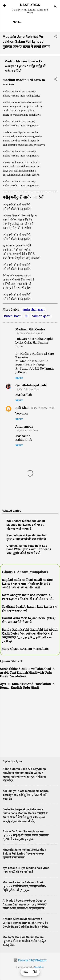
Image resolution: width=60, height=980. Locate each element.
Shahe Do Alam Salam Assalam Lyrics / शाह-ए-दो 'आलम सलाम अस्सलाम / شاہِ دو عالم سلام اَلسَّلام (26, 835)
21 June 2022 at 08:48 (27, 431)
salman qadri (41, 316)
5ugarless (39, 967)
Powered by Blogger (30, 960)
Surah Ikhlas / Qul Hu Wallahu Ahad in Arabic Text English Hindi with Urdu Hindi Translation (27, 673)
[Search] (56, 7)
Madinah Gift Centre (30, 329)
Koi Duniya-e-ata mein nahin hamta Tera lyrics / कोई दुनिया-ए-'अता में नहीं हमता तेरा (26, 795)
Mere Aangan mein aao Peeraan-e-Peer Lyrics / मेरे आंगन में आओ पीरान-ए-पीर (28, 597)
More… (17, 22)
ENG (25, 972)
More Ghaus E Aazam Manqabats (25, 649)
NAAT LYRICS (30, 5)
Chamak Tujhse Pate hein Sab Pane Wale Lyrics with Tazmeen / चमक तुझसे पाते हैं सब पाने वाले (29, 549)
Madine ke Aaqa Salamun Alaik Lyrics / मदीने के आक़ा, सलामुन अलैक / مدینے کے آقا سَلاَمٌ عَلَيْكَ (24, 886)
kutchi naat (12, 316)
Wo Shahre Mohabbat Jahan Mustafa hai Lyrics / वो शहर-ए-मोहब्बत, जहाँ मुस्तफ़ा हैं (26, 525)
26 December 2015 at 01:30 (30, 333)
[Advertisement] (30, 724)
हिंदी (35, 972)
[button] (56, 37)
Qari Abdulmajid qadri (31, 385)
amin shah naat (34, 310)
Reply (19, 378)
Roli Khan (22, 408)
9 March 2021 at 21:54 (28, 389)
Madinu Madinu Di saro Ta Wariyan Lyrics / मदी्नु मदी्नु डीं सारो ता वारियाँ (25, 66)
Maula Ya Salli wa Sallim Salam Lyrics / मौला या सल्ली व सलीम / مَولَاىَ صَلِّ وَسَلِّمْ (24, 941)
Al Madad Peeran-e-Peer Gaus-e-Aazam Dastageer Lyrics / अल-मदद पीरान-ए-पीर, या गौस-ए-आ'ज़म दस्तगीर (25, 904)
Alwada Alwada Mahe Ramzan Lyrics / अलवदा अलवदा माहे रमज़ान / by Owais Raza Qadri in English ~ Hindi (26, 923)
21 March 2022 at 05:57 (42, 408)
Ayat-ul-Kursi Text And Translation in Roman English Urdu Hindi (27, 686)
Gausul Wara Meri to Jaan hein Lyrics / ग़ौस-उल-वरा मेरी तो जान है (29, 620)
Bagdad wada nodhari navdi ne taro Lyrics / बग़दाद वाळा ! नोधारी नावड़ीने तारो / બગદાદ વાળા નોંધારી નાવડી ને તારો (27, 584)
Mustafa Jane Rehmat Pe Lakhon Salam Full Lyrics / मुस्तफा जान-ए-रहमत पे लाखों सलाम (26, 42)
